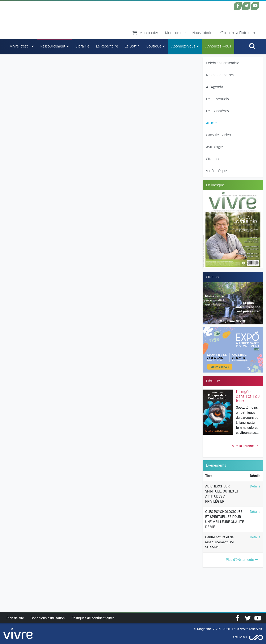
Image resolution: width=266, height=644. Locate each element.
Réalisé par (240, 637)
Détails (255, 486)
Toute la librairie (244, 446)
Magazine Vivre (44, 20)
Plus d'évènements (242, 560)
